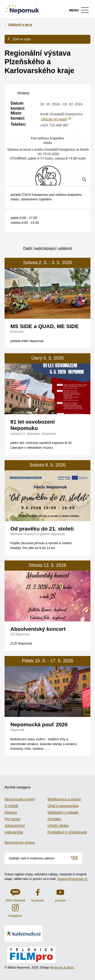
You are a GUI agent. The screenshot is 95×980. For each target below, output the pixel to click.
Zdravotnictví (15, 826)
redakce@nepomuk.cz (72, 879)
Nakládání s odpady (63, 812)
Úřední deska (58, 826)
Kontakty (54, 819)
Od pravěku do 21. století (42, 529)
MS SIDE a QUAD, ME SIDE (45, 326)
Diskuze (11, 812)
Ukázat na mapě (54, 119)
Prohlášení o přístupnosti (67, 832)
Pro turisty (13, 819)
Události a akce (20, 25)
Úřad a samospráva (63, 806)
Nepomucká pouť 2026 (39, 724)
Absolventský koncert (38, 629)
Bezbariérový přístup (20, 842)
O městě (11, 806)
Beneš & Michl (64, 968)
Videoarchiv (14, 832)
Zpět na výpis (19, 39)
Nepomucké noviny (20, 799)
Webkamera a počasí (64, 799)
